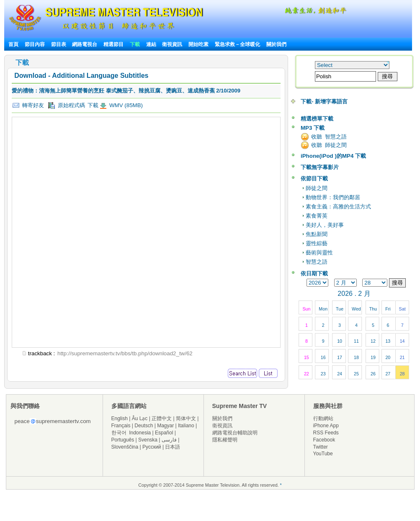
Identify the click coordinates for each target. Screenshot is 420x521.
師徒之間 (317, 188)
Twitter (321, 447)
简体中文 (186, 418)
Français (121, 426)
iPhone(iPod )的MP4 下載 (333, 156)
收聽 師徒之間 (329, 145)
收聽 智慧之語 (329, 137)
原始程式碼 (67, 105)
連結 (151, 44)
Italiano (186, 426)
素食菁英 (317, 216)
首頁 (13, 44)
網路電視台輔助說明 (235, 433)
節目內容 (35, 44)
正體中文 (162, 418)
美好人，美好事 (325, 225)
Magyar (165, 426)
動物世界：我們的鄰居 (333, 197)
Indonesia (140, 433)
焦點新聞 (317, 234)
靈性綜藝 (317, 243)
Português (123, 440)
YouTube (323, 454)
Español (164, 433)
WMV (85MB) (125, 105)
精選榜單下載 (317, 119)
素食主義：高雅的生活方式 (338, 207)
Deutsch (144, 426)
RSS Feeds (326, 433)
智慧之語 (317, 262)
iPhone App (326, 426)
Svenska (148, 440)
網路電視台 (85, 44)
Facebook (324, 440)
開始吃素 (198, 44)
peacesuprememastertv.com (53, 421)
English (120, 418)
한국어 (119, 433)
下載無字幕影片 (320, 167)
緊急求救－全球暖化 (237, 44)
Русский (152, 447)
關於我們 (276, 44)
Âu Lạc (140, 418)
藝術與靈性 (319, 253)
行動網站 (323, 418)
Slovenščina (125, 447)
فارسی (169, 440)
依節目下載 (314, 178)
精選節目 (113, 44)
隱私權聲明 (225, 440)
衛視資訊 (172, 44)
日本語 (173, 447)
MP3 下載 (313, 128)
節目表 (59, 44)
